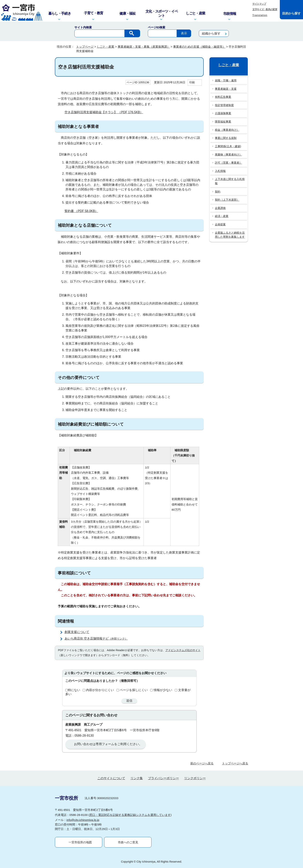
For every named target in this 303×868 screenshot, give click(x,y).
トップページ (85, 47)
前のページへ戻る (202, 763)
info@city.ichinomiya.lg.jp (83, 820)
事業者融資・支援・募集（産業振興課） (144, 47)
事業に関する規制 (226, 138)
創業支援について (77, 632)
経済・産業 (222, 216)
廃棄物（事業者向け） (228, 155)
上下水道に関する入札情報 (230, 181)
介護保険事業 (223, 113)
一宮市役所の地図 (80, 842)
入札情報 (220, 171)
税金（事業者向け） (227, 130)
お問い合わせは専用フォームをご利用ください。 (108, 744)
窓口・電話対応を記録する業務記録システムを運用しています (130, 815)
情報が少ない (163, 690)
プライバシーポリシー (163, 778)
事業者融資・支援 (226, 89)
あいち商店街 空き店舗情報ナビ (98, 639)
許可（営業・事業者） (228, 163)
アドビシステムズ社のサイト (183, 650)
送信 (129, 701)
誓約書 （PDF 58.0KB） (83, 211)
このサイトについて (111, 778)
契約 (218, 192)
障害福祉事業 (223, 122)
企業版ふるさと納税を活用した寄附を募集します (230, 235)
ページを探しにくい (134, 690)
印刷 (192, 82)
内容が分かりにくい (100, 690)
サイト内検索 (83, 27)
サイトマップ (259, 4)
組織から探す (211, 33)
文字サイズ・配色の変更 (265, 9)
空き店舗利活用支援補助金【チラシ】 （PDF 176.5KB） (105, 112)
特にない (74, 690)
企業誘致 (220, 208)
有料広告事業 (223, 97)
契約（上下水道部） (227, 200)
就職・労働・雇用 (226, 80)
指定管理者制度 (224, 105)
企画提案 (220, 224)
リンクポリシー (195, 778)
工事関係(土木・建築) (228, 146)
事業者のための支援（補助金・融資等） (199, 47)
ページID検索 (157, 27)
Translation (260, 15)
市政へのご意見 (128, 842)
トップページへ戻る (235, 763)
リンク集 (137, 778)
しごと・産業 (106, 47)
